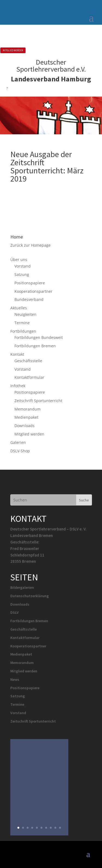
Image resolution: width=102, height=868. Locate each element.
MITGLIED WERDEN (13, 50)
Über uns (19, 260)
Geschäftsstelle (28, 361)
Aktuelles (19, 308)
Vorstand (23, 266)
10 (60, 828)
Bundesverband (29, 299)
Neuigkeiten (25, 314)
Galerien (18, 442)
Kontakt (17, 354)
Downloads (24, 426)
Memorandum (27, 409)
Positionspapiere (30, 283)
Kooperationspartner (33, 291)
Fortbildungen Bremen (35, 346)
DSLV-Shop (20, 451)
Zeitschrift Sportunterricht (38, 401)
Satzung (22, 274)
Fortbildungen (23, 331)
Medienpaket (26, 417)
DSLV (15, 612)
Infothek (18, 386)
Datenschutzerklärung (30, 596)
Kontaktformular (29, 377)
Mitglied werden (29, 434)
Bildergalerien (22, 587)
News (15, 679)
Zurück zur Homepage (30, 245)
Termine (22, 323)
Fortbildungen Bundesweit (39, 337)
